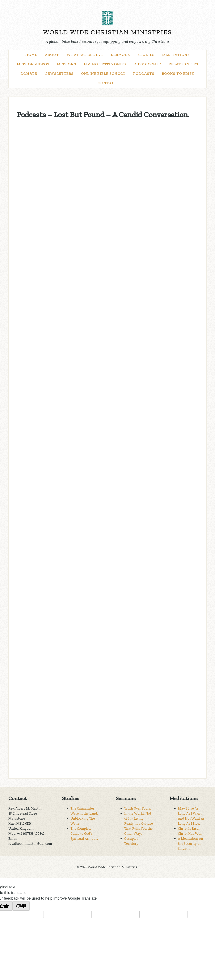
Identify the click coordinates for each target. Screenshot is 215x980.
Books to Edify (178, 73)
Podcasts (144, 73)
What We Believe (85, 55)
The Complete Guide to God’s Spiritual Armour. (84, 833)
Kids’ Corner (147, 64)
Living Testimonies (105, 64)
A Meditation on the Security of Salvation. (191, 843)
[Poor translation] (21, 906)
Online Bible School (103, 73)
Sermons (121, 55)
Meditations (176, 55)
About (52, 55)
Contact (107, 83)
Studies (146, 55)
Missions (67, 64)
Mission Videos (33, 64)
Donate (29, 73)
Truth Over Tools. (138, 808)
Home (31, 55)
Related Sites (183, 64)
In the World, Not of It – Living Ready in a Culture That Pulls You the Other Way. (139, 823)
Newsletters (59, 73)
